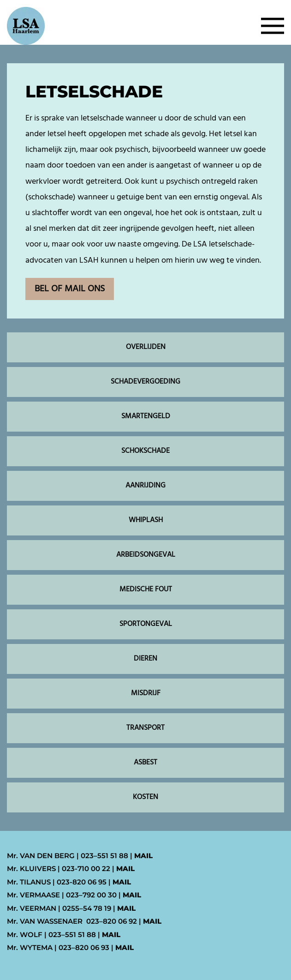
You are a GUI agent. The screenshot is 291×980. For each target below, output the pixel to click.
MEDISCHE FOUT (146, 589)
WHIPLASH (146, 520)
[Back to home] (26, 26)
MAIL (143, 856)
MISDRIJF (146, 693)
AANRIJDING (145, 486)
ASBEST (145, 763)
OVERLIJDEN (146, 347)
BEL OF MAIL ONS (70, 289)
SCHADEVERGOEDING (145, 382)
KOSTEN (145, 797)
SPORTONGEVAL (146, 624)
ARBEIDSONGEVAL (146, 555)
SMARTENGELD (146, 416)
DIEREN (145, 659)
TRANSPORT (145, 728)
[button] (273, 26)
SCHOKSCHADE (145, 451)
